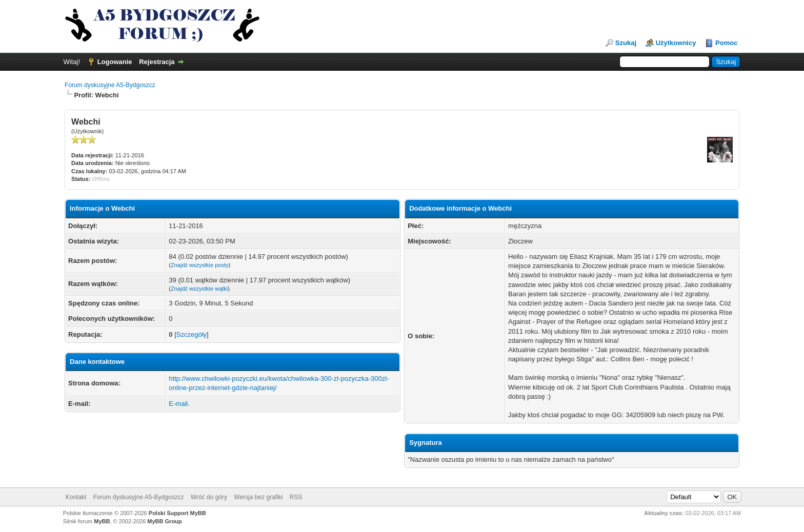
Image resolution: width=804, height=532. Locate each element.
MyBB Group (164, 521)
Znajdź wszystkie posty (199, 265)
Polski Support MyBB (177, 513)
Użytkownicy (676, 43)
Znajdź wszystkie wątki (199, 289)
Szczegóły (192, 334)
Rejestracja (157, 62)
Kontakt (76, 497)
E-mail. (179, 404)
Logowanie (115, 62)
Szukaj (626, 43)
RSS (296, 497)
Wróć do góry (209, 497)
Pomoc (726, 43)
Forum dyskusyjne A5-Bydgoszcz (110, 85)
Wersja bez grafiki (258, 497)
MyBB (102, 521)
